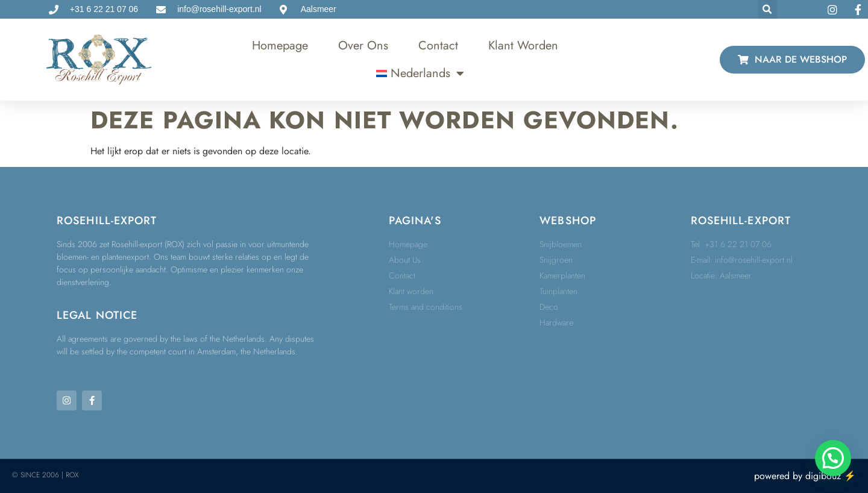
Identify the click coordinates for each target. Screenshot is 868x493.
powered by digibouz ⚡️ (805, 476)
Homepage (280, 46)
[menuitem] (420, 74)
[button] (768, 9)
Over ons (363, 46)
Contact (438, 46)
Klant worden (523, 46)
